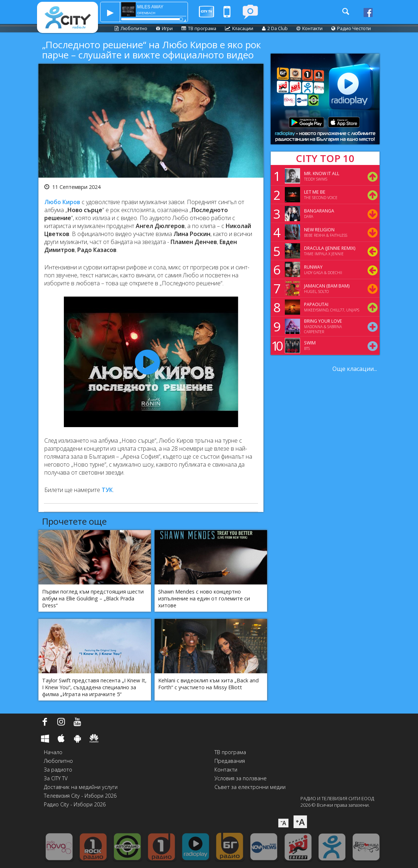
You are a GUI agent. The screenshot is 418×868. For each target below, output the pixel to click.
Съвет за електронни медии (250, 787)
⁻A (283, 823)
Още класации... (355, 369)
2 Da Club (275, 28)
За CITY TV (56, 778)
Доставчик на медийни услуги (81, 787)
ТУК (107, 490)
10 (276, 346)
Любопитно (131, 28)
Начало (53, 752)
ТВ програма (199, 28)
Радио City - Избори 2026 (75, 804)
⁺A (300, 822)
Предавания (230, 761)
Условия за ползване (241, 778)
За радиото (58, 770)
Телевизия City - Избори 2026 (80, 796)
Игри (164, 28)
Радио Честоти (351, 28)
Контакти (310, 28)
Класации (239, 28)
